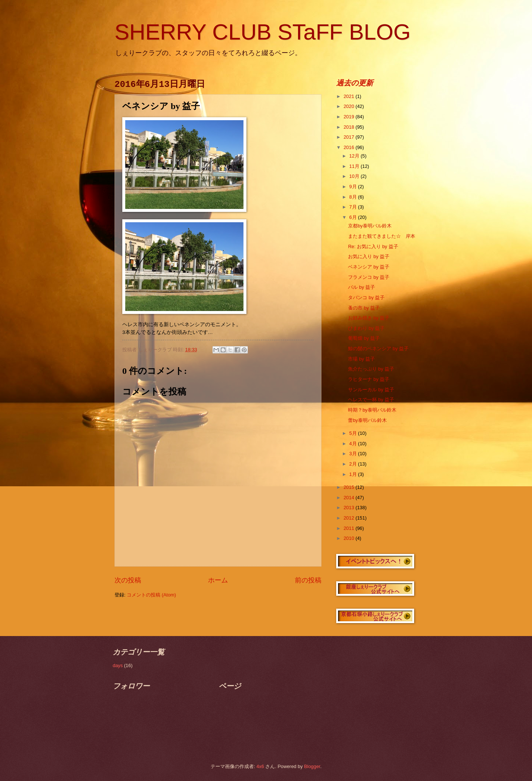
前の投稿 (308, 580)
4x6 (260, 766)
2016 (349, 147)
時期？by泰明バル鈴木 (372, 410)
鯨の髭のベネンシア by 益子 (378, 349)
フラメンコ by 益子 (369, 277)
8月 (354, 197)
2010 (349, 538)
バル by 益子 (362, 287)
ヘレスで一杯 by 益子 (371, 400)
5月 (354, 433)
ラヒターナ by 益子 (369, 379)
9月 (354, 187)
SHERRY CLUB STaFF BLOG (262, 32)
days (118, 665)
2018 (349, 127)
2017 (349, 137)
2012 (349, 518)
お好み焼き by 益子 (369, 318)
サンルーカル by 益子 (371, 390)
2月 (354, 464)
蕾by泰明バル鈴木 (367, 420)
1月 (354, 474)
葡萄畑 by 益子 (364, 338)
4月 (354, 444)
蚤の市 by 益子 (364, 308)
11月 (355, 166)
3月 (354, 454)
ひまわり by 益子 (366, 328)
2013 (349, 508)
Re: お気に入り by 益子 (373, 246)
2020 (349, 106)
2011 (349, 528)
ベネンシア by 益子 (369, 267)
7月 (354, 207)
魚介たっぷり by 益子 (371, 369)
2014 (349, 498)
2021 (349, 96)
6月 (354, 217)
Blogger (312, 766)
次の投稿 (128, 580)
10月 (355, 176)
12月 (355, 156)
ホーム (218, 580)
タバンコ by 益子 (366, 297)
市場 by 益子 (362, 359)
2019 (349, 117)
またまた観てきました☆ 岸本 (382, 236)
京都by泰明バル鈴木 (370, 226)
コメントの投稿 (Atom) (151, 595)
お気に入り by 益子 (369, 256)
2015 (349, 487)
